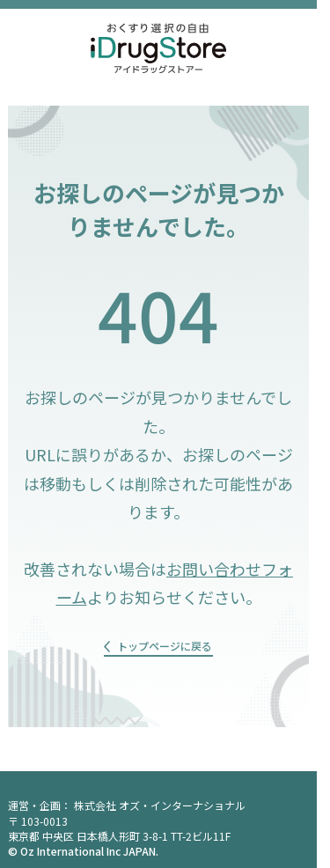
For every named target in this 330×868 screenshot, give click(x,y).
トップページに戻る (165, 646)
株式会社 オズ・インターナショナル (160, 805)
